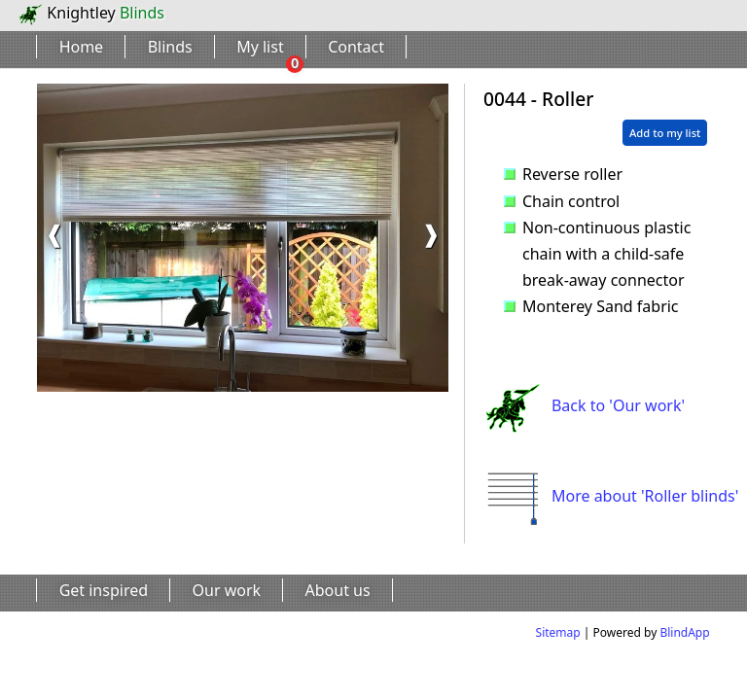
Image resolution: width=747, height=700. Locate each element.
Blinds (170, 47)
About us (338, 590)
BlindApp (684, 632)
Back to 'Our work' (584, 405)
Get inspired (104, 590)
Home (82, 47)
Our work (227, 590)
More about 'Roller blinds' (611, 496)
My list (260, 47)
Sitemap (558, 632)
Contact (356, 47)
